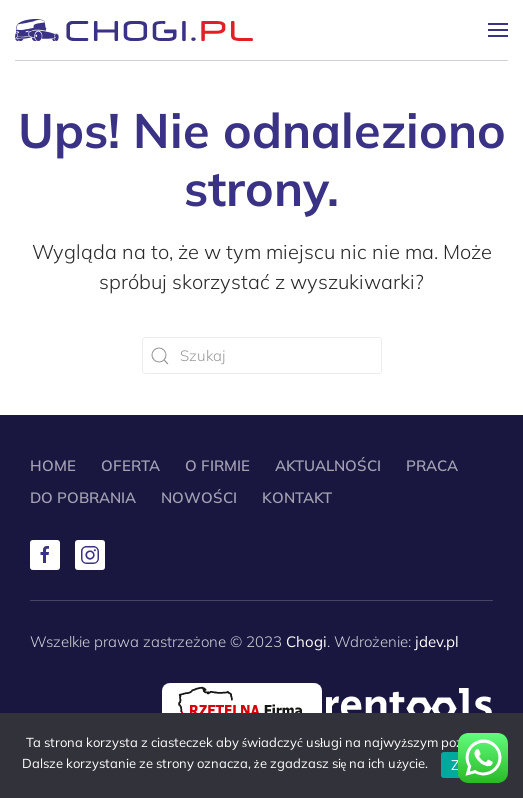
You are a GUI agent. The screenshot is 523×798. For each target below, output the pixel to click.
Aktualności (328, 465)
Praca (432, 465)
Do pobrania (83, 497)
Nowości (199, 497)
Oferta (130, 465)
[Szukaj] (262, 355)
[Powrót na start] (134, 30)
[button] (498, 30)
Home (53, 465)
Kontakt (297, 497)
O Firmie (217, 465)
